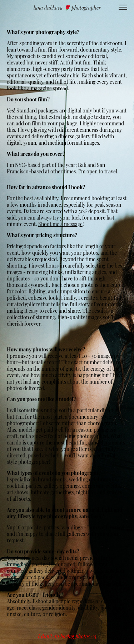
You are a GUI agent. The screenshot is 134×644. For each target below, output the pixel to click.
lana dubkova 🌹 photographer (67, 7)
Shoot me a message (60, 224)
